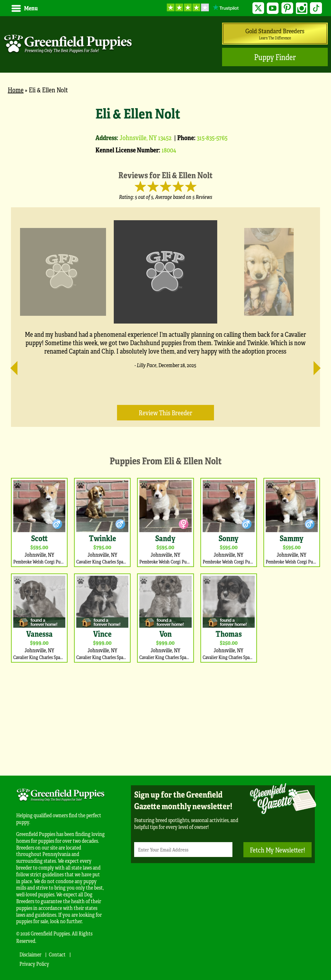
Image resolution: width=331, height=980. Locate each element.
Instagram (302, 8)
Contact (57, 954)
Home (16, 90)
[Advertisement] (165, 717)
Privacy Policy (34, 964)
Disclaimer (30, 954)
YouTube (273, 8)
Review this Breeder (165, 413)
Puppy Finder (275, 57)
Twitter (258, 8)
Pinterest (287, 8)
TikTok (316, 8)
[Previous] (17, 365)
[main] (165, 432)
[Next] (314, 365)
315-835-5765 (212, 137)
